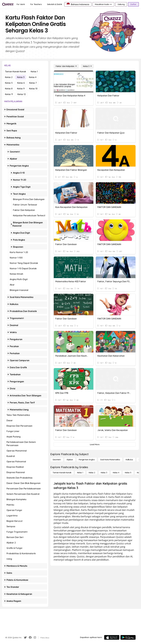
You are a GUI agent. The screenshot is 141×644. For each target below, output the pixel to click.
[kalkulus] (129, 460)
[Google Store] (128, 637)
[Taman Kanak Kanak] (62, 473)
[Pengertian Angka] (87, 460)
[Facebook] (30, 638)
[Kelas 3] (87, 66)
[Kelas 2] (92, 473)
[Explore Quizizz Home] (8, 4)
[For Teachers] (36, 4)
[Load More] (95, 444)
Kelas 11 (9, 94)
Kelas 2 (9, 77)
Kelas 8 (9, 89)
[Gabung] (121, 4)
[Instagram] (35, 638)
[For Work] (21, 4)
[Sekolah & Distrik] (55, 4)
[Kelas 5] (128, 473)
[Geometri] (57, 460)
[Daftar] (133, 4)
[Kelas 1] (80, 473)
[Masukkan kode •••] (103, 4)
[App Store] (112, 637)
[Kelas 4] (116, 473)
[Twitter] (25, 638)
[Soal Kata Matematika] (110, 460)
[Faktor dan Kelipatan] (66, 66)
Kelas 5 (9, 83)
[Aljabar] (70, 460)
